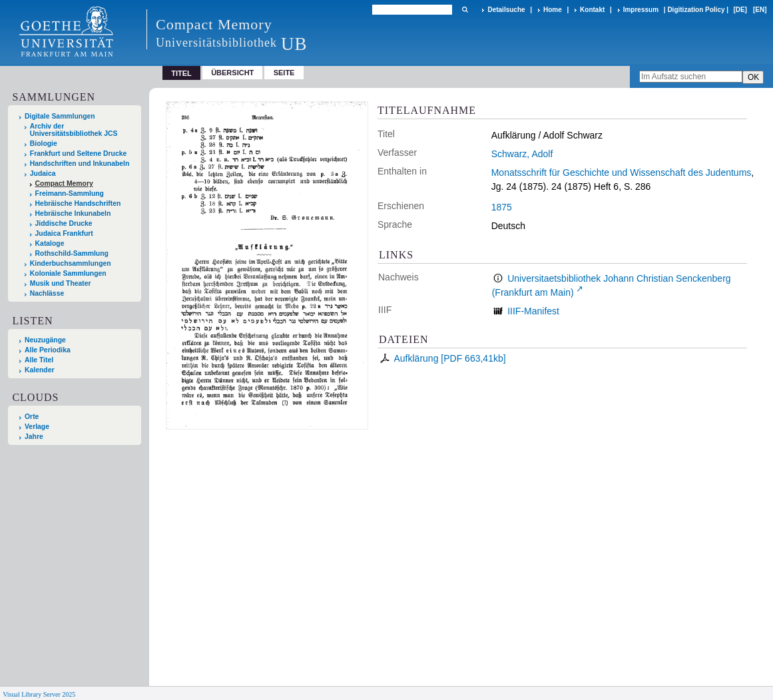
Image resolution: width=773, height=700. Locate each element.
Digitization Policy (696, 10)
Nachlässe (47, 293)
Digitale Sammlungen (60, 116)
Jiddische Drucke (64, 223)
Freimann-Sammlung (70, 193)
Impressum (641, 10)
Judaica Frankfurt (64, 233)
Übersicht (232, 73)
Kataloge (50, 243)
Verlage (37, 427)
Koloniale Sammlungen (68, 273)
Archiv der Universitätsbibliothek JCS (74, 130)
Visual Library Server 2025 (39, 694)
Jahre (34, 437)
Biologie (44, 144)
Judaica (43, 174)
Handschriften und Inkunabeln (80, 164)
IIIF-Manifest (533, 311)
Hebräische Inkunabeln (73, 213)
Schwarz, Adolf (522, 154)
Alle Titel (39, 360)
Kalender (39, 370)
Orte (32, 417)
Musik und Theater (61, 283)
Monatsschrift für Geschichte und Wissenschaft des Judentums (622, 173)
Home (553, 10)
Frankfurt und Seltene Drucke (79, 154)
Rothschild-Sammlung (72, 253)
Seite (284, 73)
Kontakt (592, 10)
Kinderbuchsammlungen (71, 263)
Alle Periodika (48, 350)
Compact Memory (64, 183)
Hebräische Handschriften (78, 203)
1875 (502, 207)
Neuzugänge (45, 340)
